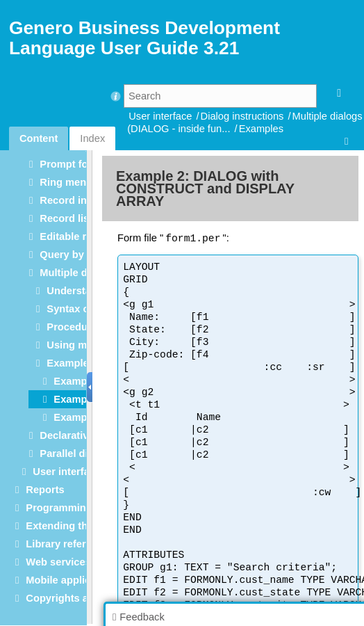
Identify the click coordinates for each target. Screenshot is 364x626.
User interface (160, 116)
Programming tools (72, 508)
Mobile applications (73, 580)
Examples (261, 129)
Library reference (67, 544)
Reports (45, 490)
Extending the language (83, 526)
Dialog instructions (242, 116)
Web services (58, 562)
